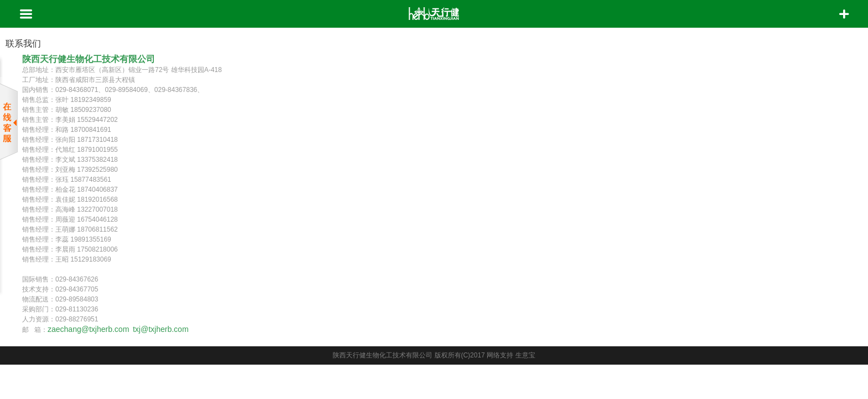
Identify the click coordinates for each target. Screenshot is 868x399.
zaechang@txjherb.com (88, 329)
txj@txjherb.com (162, 329)
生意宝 (525, 355)
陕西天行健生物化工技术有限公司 (383, 355)
